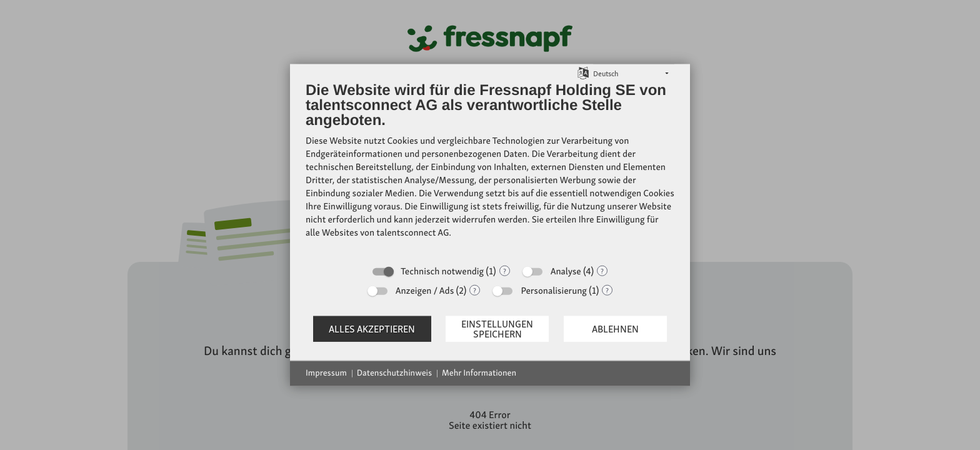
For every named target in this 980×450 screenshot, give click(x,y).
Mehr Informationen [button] (479, 373)
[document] (490, 169)
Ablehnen (615, 328)
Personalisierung (553, 291)
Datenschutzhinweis (394, 373)
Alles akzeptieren (372, 328)
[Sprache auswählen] (583, 72)
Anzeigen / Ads (425, 291)
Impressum (326, 373)
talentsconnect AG (412, 232)
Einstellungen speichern (497, 328)
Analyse (566, 271)
